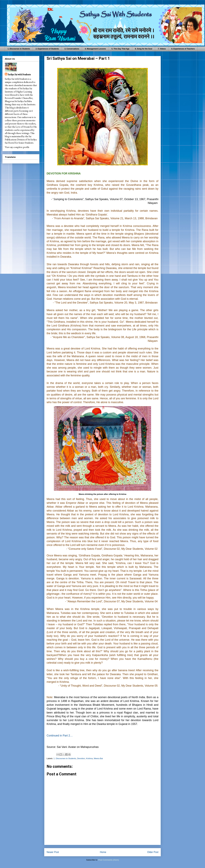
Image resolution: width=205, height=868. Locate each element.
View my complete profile (17, 147)
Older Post (153, 852)
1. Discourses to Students (19, 49)
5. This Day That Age (120, 49)
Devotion (81, 758)
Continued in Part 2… (60, 736)
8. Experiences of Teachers (183, 49)
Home (103, 852)
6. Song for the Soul (144, 49)
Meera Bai (98, 758)
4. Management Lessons (95, 49)
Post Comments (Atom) (108, 860)
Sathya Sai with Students (19, 74)
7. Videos (162, 49)
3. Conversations (72, 49)
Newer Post (53, 852)
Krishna (89, 758)
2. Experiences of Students (47, 49)
